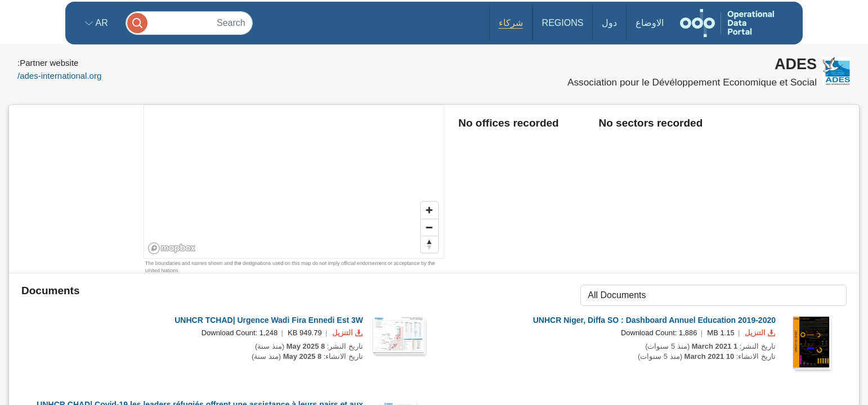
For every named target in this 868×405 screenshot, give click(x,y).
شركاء (511, 23)
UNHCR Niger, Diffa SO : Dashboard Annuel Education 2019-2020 (654, 320)
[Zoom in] (429, 210)
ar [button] (100, 23)
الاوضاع (650, 23)
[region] (294, 182)
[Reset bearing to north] (429, 244)
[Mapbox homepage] (172, 248)
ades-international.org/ (59, 76)
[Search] (189, 23)
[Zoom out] (429, 227)
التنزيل (346, 333)
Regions (563, 23)
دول (609, 23)
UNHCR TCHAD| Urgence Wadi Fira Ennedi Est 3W (269, 320)
